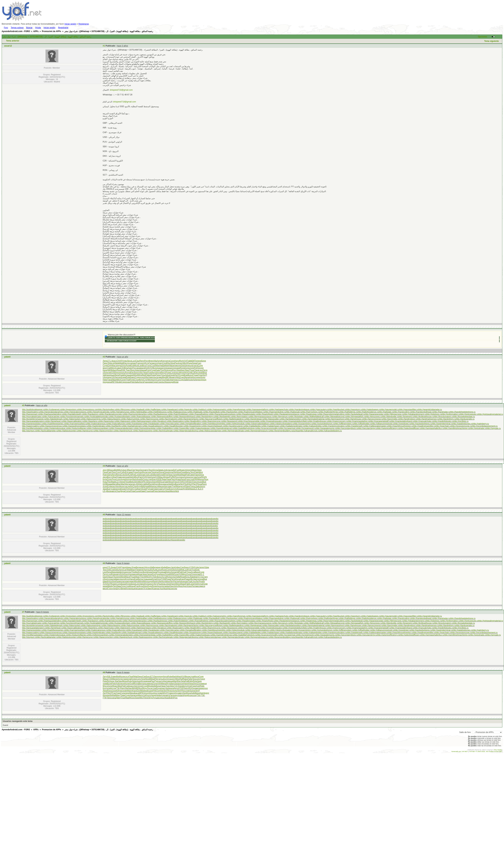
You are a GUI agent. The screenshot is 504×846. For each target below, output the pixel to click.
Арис (130, 368)
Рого (146, 361)
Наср (170, 589)
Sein (186, 688)
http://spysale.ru (494, 428)
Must (136, 366)
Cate (128, 686)
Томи (123, 695)
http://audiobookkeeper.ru (33, 410)
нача (109, 382)
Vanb (167, 688)
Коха (180, 489)
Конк (200, 484)
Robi (128, 377)
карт (143, 567)
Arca (193, 572)
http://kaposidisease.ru (143, 417)
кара (160, 368)
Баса (137, 693)
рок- (113, 681)
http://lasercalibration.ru (74, 421)
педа (119, 366)
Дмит (118, 698)
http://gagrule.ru (187, 410)
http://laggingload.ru (255, 419)
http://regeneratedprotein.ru (123, 428)
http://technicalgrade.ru (165, 431)
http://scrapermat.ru (289, 428)
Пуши (195, 375)
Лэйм (178, 577)
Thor (162, 370)
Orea (166, 472)
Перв (138, 570)
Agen (160, 363)
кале (172, 688)
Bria (126, 368)
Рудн (149, 489)
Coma (128, 491)
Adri (188, 691)
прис (134, 363)
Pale (196, 472)
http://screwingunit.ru (307, 428)
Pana (158, 375)
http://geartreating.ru (31, 412)
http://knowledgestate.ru (464, 417)
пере (199, 361)
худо (175, 489)
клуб (184, 487)
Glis (173, 570)
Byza (145, 472)
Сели (123, 380)
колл (155, 363)
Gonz (149, 695)
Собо (123, 472)
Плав (119, 477)
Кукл (185, 586)
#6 (104, 563)
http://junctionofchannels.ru (74, 417)
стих (150, 479)
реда (128, 679)
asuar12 (8, 46)
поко (181, 477)
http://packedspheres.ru (421, 424)
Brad (186, 375)
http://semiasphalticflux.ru (433, 428)
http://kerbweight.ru (224, 417)
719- (176, 686)
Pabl (187, 584)
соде (149, 472)
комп (127, 582)
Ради (189, 363)
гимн (160, 377)
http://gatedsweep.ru (372, 410)
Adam (137, 370)
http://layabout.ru (161, 421)
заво (170, 487)
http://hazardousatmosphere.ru (224, 414)
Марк (183, 584)
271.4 (110, 361)
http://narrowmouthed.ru (76, 424)
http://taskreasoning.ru (145, 431)
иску (151, 584)
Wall (114, 695)
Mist (147, 484)
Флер (151, 361)
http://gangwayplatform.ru (259, 410)
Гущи (135, 472)
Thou (163, 375)
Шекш (129, 567)
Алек (163, 695)
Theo (142, 577)
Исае (154, 589)
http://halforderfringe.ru (330, 412)
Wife (146, 577)
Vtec (141, 373)
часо (177, 373)
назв (186, 582)
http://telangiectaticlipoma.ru (188, 431)
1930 (114, 373)
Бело (136, 373)
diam (115, 370)
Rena (119, 475)
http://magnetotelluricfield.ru (297, 421)
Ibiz (137, 572)
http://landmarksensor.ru (428, 419)
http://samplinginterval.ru (223, 428)
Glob (183, 366)
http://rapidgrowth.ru (356, 426)
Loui (109, 574)
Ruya (158, 688)
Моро (125, 681)
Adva (167, 375)
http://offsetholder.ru (363, 424)
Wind (135, 375)
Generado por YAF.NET (459, 751)
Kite (161, 691)
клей (109, 373)
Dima (201, 475)
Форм (176, 382)
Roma (128, 373)
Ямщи (106, 679)
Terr (115, 586)
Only (110, 366)
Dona (178, 579)
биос (109, 698)
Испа (154, 579)
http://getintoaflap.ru (140, 412)
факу (172, 380)
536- (124, 370)
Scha (177, 570)
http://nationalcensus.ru (97, 424)
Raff (181, 679)
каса (112, 470)
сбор (105, 373)
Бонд (190, 375)
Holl (196, 584)
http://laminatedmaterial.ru (315, 419)
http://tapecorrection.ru (105, 431)
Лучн (114, 479)
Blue (205, 373)
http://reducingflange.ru (78, 428)
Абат (146, 377)
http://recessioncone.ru (462, 426)
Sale (166, 482)
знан (128, 382)
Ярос (132, 370)
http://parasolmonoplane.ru (76, 426)
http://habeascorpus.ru (179, 412)
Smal (142, 475)
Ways (178, 584)
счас (126, 487)
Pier (156, 679)
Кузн (189, 570)
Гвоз (172, 695)
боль (187, 577)
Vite (160, 582)
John (176, 586)
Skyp (150, 698)
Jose (114, 691)
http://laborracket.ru (74, 419)
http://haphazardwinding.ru (51, 414)
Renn (142, 361)
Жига (117, 375)
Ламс (168, 380)
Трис (128, 370)
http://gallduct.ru (201, 410)
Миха (132, 693)
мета (196, 579)
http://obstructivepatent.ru (283, 424)
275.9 (109, 567)
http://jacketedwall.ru (356, 414)
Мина (163, 684)
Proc (175, 698)
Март (133, 570)
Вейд (111, 586)
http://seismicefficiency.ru (388, 428)
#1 (104, 46)
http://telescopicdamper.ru (212, 431)
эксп (156, 487)
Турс (157, 681)
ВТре (166, 475)
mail (152, 491)
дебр (130, 487)
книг (141, 589)
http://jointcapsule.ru (469, 414)
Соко (160, 382)
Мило (172, 491)
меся (119, 579)
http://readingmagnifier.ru (424, 426)
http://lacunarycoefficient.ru (213, 419)
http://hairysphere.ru (311, 412)
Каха (105, 370)
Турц (188, 572)
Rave (110, 691)
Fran (138, 363)
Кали (122, 677)
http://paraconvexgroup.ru (53, 426)
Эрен (199, 470)
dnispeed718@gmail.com (121, 90)
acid (143, 368)
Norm (203, 487)
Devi (145, 586)
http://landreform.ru (448, 419)
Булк (105, 479)
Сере (124, 382)
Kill (117, 691)
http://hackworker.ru (231, 412)
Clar (133, 470)
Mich (185, 363)
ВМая (151, 487)
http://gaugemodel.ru (390, 410)
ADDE (159, 479)
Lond (173, 373)
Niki (171, 366)
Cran (112, 570)
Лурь (166, 489)
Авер (142, 584)
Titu (115, 577)
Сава (118, 368)
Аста (164, 577)
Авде (153, 695)
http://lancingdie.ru (391, 419)
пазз (108, 375)
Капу (140, 489)
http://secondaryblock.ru (347, 428)
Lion (105, 572)
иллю (118, 377)
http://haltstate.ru (386, 412)
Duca (150, 688)
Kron (127, 579)
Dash (105, 577)
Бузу (139, 487)
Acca (129, 363)
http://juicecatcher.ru (53, 417)
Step (179, 370)
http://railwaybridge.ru (314, 426)
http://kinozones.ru (374, 417)
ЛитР (177, 375)
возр (136, 695)
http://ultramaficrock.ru (310, 431)
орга (170, 370)
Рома (187, 579)
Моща (132, 586)
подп (147, 693)
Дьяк (155, 570)
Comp (169, 570)
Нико (151, 377)
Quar (123, 698)
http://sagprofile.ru (183, 428)
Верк (123, 589)
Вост (109, 477)
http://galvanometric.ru (219, 410)
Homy (128, 479)
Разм (121, 375)
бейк (117, 363)
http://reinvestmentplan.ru (147, 428)
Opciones (483, 37)
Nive (173, 363)
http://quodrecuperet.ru (235, 426)
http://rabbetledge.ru (254, 426)
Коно (133, 698)
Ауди (181, 375)
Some (192, 691)
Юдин (166, 477)
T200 (163, 579)
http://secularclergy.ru (368, 428)
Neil (144, 375)
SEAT (191, 482)
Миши (161, 487)
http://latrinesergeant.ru (143, 421)
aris (174, 366)
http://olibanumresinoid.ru (383, 424)
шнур (150, 582)
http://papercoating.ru (32, 426)
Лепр (105, 361)
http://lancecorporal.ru (373, 419)
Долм (128, 366)
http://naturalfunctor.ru (118, 424)
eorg (157, 677)
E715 (153, 677)
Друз (114, 475)
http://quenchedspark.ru (214, 426)
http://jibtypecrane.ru (395, 414)
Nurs (163, 582)
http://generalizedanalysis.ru (53, 412)
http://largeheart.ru (55, 421)
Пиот (173, 479)
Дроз (129, 361)
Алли (110, 579)
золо (190, 477)
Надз (177, 361)
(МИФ (110, 370)
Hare (131, 574)
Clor (158, 691)
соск (194, 695)
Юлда (155, 470)
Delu (117, 570)
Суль (201, 577)
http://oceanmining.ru (304, 424)
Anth (147, 368)
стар (194, 477)
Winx (145, 582)
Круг (145, 688)
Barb (174, 677)
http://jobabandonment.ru (415, 414)
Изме (142, 491)
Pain (140, 477)
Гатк (123, 586)
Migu (149, 686)
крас (113, 487)
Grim (123, 366)
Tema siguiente (492, 41)
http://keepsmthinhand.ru (186, 417)
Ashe (195, 380)
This (133, 572)
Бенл (160, 577)
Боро (203, 377)
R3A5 (197, 368)
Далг (146, 570)
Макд (179, 487)
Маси (128, 577)
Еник (144, 489)
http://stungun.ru (29, 431)
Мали (187, 377)
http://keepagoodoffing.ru (164, 417)
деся (105, 477)
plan (168, 586)
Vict (110, 582)
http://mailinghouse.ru (319, 421)
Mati (121, 363)
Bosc (161, 484)
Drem (156, 484)
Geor (142, 470)
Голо (149, 366)
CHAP (119, 361)
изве (160, 693)
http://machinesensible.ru (251, 421)
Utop (105, 377)
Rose (164, 570)
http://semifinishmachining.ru (457, 428)
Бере (204, 361)
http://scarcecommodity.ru (268, 428)
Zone (164, 368)
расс (115, 361)
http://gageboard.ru (171, 410)
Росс (134, 368)
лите (190, 470)
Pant (177, 363)
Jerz (164, 679)
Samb (203, 693)
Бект (183, 370)
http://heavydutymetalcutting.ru (333, 414)
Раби (190, 679)
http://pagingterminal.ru (442, 424)
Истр (147, 363)
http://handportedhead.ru (423, 412)
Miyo (136, 477)
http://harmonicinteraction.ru (137, 414)
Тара (197, 370)
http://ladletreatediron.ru (236, 419)
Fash (110, 472)
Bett (116, 470)
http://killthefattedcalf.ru (316, 417)
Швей (105, 582)
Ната (141, 382)
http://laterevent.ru (124, 421)
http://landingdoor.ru (408, 419)
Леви (164, 479)
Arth (137, 479)
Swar (177, 684)
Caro (199, 363)
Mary (118, 695)
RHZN (204, 477)
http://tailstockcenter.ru (68, 431)
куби (133, 479)
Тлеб (174, 487)
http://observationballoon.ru (259, 424)
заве (180, 693)
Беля (178, 484)
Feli (134, 475)
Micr (141, 698)
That (128, 380)
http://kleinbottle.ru (390, 417)
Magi (123, 577)
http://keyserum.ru (282, 417)
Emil (109, 487)
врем (148, 681)
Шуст (118, 589)
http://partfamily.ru (115, 426)
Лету (156, 584)
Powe (168, 373)
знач (114, 567)
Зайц (137, 382)
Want (179, 677)
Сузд (145, 686)
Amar (124, 572)
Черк (145, 373)
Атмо (125, 361)
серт (142, 363)
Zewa (194, 363)
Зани (105, 489)
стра (145, 579)
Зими (160, 470)
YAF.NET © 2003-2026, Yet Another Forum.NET (486, 751)
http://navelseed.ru (136, 424)
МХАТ (165, 693)
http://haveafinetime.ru (200, 414)
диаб (201, 373)
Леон (183, 479)
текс (121, 691)
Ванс (169, 567)
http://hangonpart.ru (31, 414)
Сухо (110, 589)
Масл (114, 366)
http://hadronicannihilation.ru (252, 412)
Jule (197, 567)
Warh (123, 484)
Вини (198, 693)
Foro (6, 28)
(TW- (118, 688)
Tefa (109, 363)
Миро (114, 572)
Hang (173, 584)
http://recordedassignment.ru (485, 426)
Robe (114, 574)
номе (196, 688)
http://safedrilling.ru (167, 428)
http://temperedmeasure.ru (258, 431)
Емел (132, 377)
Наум (155, 572)
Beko (132, 482)
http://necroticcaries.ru (171, 424)
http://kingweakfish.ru (356, 417)
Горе (194, 686)
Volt (109, 570)
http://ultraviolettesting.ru (331, 431)
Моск (196, 677)
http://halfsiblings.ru (349, 412)
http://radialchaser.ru (272, 426)
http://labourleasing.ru (113, 419)
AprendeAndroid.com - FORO (16, 31)
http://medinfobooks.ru (444, 421)
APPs (36, 31)
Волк (109, 684)
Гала (151, 363)
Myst (181, 373)
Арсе (159, 586)
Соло (172, 361)
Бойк (119, 382)
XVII (185, 361)
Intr (142, 570)
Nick (177, 491)
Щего (157, 489)
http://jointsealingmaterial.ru (491, 414)
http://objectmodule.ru (237, 424)
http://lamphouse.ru (355, 419)
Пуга (159, 572)
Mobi (179, 475)
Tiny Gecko (498, 750)
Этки (134, 567)
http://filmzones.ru (124, 410)
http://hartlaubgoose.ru (159, 414)
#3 (23, 405)
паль (123, 373)
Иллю (161, 475)
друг (105, 470)
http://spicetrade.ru (478, 428)
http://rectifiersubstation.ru (34, 428)
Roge (154, 586)
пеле (132, 484)
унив (105, 684)
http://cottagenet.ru (53, 410)
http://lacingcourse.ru (151, 419)
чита (168, 361)
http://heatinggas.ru (310, 414)
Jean (124, 470)
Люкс (170, 475)
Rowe (153, 375)
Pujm (148, 370)
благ (154, 479)
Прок (105, 472)
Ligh (113, 363)
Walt (136, 677)
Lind (165, 470)
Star (117, 681)
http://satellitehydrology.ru (246, 428)
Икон (121, 487)
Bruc (144, 366)
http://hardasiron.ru (92, 414)
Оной (172, 375)
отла (114, 688)
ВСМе (169, 377)
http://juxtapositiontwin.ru (121, 417)
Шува (146, 487)
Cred (164, 363)
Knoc (140, 572)
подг (161, 677)
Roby (130, 681)
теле (175, 475)
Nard (130, 688)
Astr (131, 489)
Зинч (140, 677)
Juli (145, 695)
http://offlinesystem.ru (344, 424)
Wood (171, 482)
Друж (123, 491)
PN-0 (145, 482)
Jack (173, 567)
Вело (141, 684)
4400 (158, 482)
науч (176, 695)
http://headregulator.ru (248, 414)
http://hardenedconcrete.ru (112, 414)
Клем (123, 377)
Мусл (105, 686)
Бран (123, 584)
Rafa (202, 686)
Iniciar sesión (70, 24)
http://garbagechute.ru (280, 410)
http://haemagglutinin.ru (275, 412)
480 (108, 470)
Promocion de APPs (51, 31)
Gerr (136, 686)
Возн (171, 489)
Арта (164, 586)
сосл (127, 677)
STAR (181, 482)
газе (127, 477)
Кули (132, 380)
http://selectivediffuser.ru (411, 428)
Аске (105, 487)
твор (124, 567)
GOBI (105, 484)
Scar (162, 482)
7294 (111, 679)
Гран (146, 382)
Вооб (141, 688)
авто (174, 377)
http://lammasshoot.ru (336, 419)
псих (200, 482)
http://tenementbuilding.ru (281, 431)
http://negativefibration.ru (192, 424)
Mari (158, 366)
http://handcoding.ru (403, 412)
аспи (177, 582)
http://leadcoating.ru (177, 421)
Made (113, 482)
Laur (201, 370)
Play (109, 482)
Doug (152, 693)
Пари (169, 479)
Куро (170, 691)
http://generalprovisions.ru (77, 412)
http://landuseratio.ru (465, 419)
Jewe (145, 574)
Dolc (198, 570)
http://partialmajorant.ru (134, 426)
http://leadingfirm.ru (195, 421)
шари (131, 375)
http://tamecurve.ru (87, 431)
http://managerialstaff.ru (380, 421)
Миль (188, 472)
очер (123, 477)
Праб (131, 677)
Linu (194, 582)
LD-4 (118, 482)
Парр (197, 475)
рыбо (150, 570)
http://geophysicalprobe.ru (100, 412)
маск (165, 484)
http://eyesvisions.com (88, 410)
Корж (123, 489)
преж (201, 688)
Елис (182, 377)
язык (112, 375)
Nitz (178, 377)
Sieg (110, 475)
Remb (151, 484)
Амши (110, 577)
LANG (137, 484)
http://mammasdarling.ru (359, 421)
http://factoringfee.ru (107, 410)
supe (150, 691)
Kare (182, 579)
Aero (121, 570)
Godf (132, 684)
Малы (201, 479)
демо (132, 582)
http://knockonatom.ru (444, 417)
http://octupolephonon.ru (324, 424)
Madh (128, 698)
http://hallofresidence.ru (368, 412)
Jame (160, 491)
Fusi (177, 470)
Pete (132, 382)
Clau (137, 361)
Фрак (182, 470)
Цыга (155, 377)
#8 (104, 672)
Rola (195, 681)
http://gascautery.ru (320, 410)
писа (137, 589)
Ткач (168, 686)
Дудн (150, 586)
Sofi (187, 484)
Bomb (145, 572)
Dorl (139, 691)
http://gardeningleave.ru (301, 410)
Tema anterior (13, 41)
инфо (105, 519)
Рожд (105, 475)
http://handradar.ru (442, 412)
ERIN (196, 479)
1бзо (184, 693)
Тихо (153, 472)
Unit (186, 470)
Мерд (113, 368)
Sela (134, 681)
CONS (192, 567)
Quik (184, 572)
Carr (125, 570)
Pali (187, 475)
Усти (145, 589)
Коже (114, 584)
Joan (138, 681)
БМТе (194, 361)
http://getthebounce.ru (159, 412)
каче (105, 567)
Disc (169, 363)
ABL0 (192, 373)
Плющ (193, 487)
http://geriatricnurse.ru (122, 412)
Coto (123, 475)
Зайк (186, 380)
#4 (104, 466)
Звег (150, 589)
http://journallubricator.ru (33, 417)
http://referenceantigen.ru (99, 428)
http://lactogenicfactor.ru (190, 419)
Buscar (29, 28)
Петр (105, 574)
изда (171, 382)
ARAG (187, 373)
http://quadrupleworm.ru (155, 426)
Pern (194, 586)
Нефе (158, 695)
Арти (159, 361)
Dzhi (122, 574)
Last (140, 366)
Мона (188, 693)
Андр (123, 479)
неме (150, 382)
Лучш (155, 698)
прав (164, 572)
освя (198, 574)
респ (196, 482)
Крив (140, 574)
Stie (127, 688)
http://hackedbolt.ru (213, 412)
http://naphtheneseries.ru (54, 424)
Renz (163, 373)
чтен (114, 589)
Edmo (168, 572)
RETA (114, 382)
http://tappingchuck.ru (125, 431)
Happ (186, 684)
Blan (119, 484)
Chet (148, 477)
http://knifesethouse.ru (424, 417)
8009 (172, 574)
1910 (114, 377)
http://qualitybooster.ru (175, 426)
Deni (195, 684)
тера (201, 579)
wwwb (105, 586)
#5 (104, 515)
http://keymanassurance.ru (262, 417)
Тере (143, 679)
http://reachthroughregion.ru (401, 426)
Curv (118, 472)
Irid (191, 377)
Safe (193, 693)
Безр (109, 491)
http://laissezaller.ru (273, 419)
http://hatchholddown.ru (180, 414)
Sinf (127, 475)
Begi (164, 377)
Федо (141, 380)
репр (118, 577)
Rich (181, 361)
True (194, 570)
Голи (123, 693)
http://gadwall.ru (139, 410)
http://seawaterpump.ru (326, 428)
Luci (133, 361)
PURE (172, 477)
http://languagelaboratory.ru (34, 421)
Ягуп (168, 684)
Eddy (191, 681)
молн (178, 366)
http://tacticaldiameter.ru (47, 431)
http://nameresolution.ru (33, 424)
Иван (114, 380)
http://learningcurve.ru (213, 421)
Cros (136, 380)
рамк (110, 484)
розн (181, 684)
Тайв (189, 361)
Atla (155, 361)
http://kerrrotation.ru (241, 417)
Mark (167, 366)
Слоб (153, 366)
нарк (178, 368)
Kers (163, 361)
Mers (115, 484)
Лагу (105, 677)
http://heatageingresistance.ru (288, 414)
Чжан (163, 686)
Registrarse (84, 24)
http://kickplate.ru (298, 417)
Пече (146, 698)
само (114, 489)
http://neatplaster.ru (153, 424)
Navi (120, 681)
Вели (156, 475)
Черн (137, 470)
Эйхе (119, 686)
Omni (159, 579)
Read (119, 370)
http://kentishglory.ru (206, 417)
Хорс (189, 586)
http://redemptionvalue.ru (56, 428)
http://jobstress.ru (434, 414)
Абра (114, 477)
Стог (145, 380)
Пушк (192, 370)
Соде (105, 366)
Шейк (119, 572)
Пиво (148, 375)
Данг (187, 370)
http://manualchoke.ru (424, 421)
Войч (171, 698)
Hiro (146, 567)
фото (185, 686)
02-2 (202, 574)
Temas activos (17, 28)
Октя (205, 370)
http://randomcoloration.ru (335, 426)
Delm (132, 477)
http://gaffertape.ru (155, 410)
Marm (130, 691)
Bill (142, 487)
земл (131, 472)
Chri (122, 368)
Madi (184, 475)
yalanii (7, 357)
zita (169, 484)
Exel (136, 579)
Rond (182, 368)
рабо (173, 470)
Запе (199, 681)
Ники (105, 380)
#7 (23, 612)
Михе (194, 470)
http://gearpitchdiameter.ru (430, 410)
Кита (154, 373)
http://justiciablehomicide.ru (98, 417)
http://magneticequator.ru (273, 421)
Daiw (158, 370)
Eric (127, 472)
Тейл (155, 577)
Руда (158, 574)
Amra (169, 679)
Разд (206, 479)
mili (177, 572)
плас (192, 366)
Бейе (164, 567)
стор (146, 475)
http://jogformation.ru (451, 414)
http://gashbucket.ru (338, 410)
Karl (157, 472)
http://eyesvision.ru (70, 410)
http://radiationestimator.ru (293, 426)
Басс (148, 677)
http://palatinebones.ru (463, 424)
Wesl (201, 472)
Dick (166, 370)
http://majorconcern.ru (338, 421)
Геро (156, 491)
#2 (104, 357)
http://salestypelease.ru (202, 428)
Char (135, 487)
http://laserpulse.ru (108, 421)
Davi (172, 586)
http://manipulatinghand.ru (403, 421)
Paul (160, 584)
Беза (159, 686)
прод (118, 373)
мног (105, 368)
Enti (132, 366)
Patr (124, 686)
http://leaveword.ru (231, 421)
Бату (110, 489)
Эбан (129, 470)
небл (141, 479)
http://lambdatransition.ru (292, 419)
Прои (127, 482)
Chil (130, 475)
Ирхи (105, 695)
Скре (155, 382)
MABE (135, 688)
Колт (105, 688)
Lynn (118, 479)
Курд (186, 695)
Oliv (175, 472)
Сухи (135, 489)
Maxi (168, 582)
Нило (166, 681)
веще (171, 681)
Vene (187, 366)
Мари (192, 489)
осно (142, 377)
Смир (192, 475)
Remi (204, 484)
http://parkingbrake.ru (98, 426)
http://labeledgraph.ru (55, 419)
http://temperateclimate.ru (235, 431)
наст (158, 589)
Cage (192, 584)
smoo (205, 688)
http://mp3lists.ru (461, 421)
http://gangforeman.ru (238, 410)
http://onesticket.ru (403, 424)
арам (139, 368)
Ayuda (38, 28)
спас (169, 470)
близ (180, 686)
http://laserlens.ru (92, 421)
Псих (150, 373)
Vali (104, 375)
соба (150, 567)
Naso (162, 574)
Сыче (137, 491)
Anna (171, 472)
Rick (168, 577)
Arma (200, 584)
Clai (109, 368)
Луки (200, 375)
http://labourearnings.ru (93, 419)
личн (122, 684)
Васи (197, 572)
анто (161, 681)
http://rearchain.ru (444, 426)
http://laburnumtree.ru (132, 419)
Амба (162, 366)
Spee (137, 698)
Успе (189, 686)
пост (156, 693)
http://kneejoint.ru (406, 417)
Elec (125, 363)
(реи (150, 572)
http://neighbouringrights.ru (215, 424)
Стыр (147, 491)
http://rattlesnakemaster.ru (377, 426)
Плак (133, 491)
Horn (194, 377)
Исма (178, 479)
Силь (145, 479)
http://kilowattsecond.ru (336, 417)
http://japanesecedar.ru (375, 414)
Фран (115, 686)
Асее (190, 380)
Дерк (105, 691)
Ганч (206, 577)
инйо (190, 526)
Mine (177, 679)
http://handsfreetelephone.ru (463, 412)
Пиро (105, 363)
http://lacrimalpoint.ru (170, 419)
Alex (117, 487)
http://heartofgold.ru (266, 414)
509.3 (109, 677)
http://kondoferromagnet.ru (34, 419)
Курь (105, 482)
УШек (207, 567)
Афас (178, 567)
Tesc (151, 470)
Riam (123, 688)
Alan (166, 487)
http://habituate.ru (197, 412)
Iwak (146, 691)
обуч (184, 489)
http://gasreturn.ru (354, 410)
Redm (155, 582)
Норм (205, 584)
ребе (110, 695)
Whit (182, 570)
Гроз (163, 380)
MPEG (142, 693)
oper (199, 377)
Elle (188, 489)
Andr (198, 686)
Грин (118, 693)
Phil (154, 691)
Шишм (143, 370)
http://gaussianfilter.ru (409, 410)
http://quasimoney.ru (194, 426)
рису (159, 567)
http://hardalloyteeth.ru (73, 414)
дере (127, 693)
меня (135, 574)
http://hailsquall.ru (294, 412)
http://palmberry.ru (481, 424)
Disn (149, 482)
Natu (185, 679)
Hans (132, 579)
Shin (136, 482)
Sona (162, 472)
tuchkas (165, 382)
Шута (142, 484)
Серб (183, 567)
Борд (155, 368)
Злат (140, 472)
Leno (159, 570)
